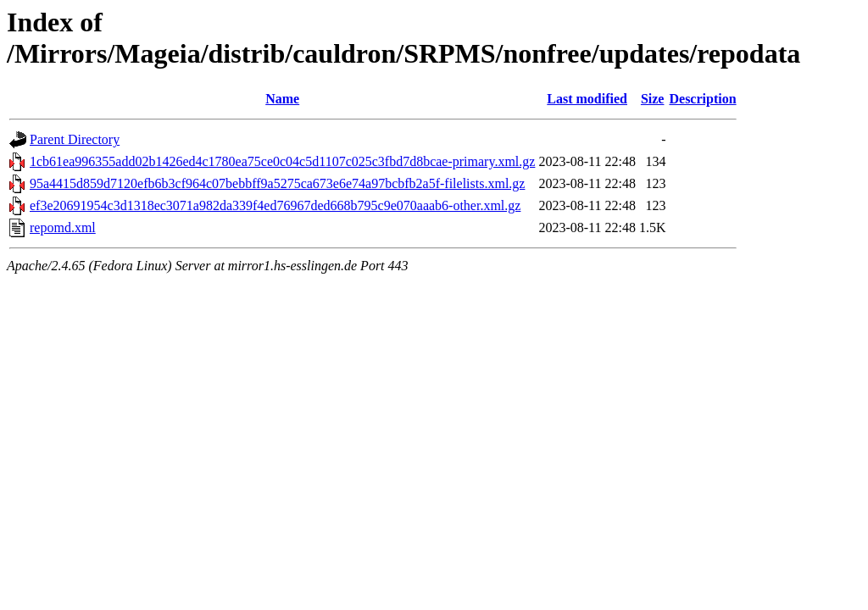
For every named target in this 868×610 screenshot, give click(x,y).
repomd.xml (63, 227)
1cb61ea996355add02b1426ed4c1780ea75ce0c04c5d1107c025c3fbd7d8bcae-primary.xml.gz (282, 161)
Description (702, 99)
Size (653, 99)
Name (282, 99)
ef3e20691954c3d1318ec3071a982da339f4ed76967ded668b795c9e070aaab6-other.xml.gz (275, 205)
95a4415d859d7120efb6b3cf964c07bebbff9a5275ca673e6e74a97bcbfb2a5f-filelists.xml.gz (277, 183)
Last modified (587, 99)
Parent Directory (75, 139)
